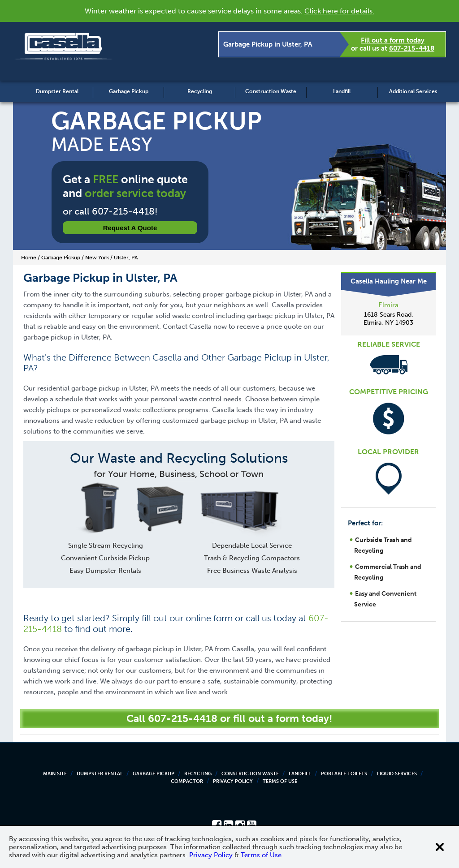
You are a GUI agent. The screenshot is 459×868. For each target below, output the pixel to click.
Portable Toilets (344, 774)
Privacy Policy (233, 781)
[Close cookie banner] (440, 847)
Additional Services (413, 91)
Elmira (388, 305)
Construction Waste (271, 91)
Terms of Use (280, 781)
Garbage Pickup (129, 91)
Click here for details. (339, 11)
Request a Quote (130, 228)
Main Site (55, 774)
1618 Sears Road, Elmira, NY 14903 (388, 319)
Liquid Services (397, 774)
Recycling (200, 91)
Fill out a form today (393, 40)
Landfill (342, 91)
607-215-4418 (412, 48)
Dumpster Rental (57, 91)
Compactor (187, 781)
